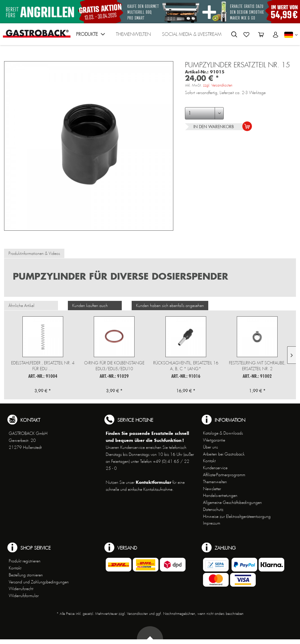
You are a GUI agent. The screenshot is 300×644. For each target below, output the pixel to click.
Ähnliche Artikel (21, 306)
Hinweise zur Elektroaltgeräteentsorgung (237, 516)
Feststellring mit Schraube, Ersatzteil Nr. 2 (257, 366)
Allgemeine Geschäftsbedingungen (232, 502)
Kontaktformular (153, 482)
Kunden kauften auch (90, 306)
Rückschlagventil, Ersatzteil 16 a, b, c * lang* (186, 366)
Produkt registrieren (25, 561)
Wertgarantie (214, 440)
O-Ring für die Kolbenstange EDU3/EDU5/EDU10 (114, 366)
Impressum (212, 523)
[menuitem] (90, 36)
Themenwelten (215, 482)
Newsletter (212, 489)
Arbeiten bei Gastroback (224, 454)
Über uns (210, 447)
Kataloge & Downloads (223, 433)
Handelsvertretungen (220, 495)
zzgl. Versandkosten (218, 85)
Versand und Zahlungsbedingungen (39, 582)
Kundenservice (215, 468)
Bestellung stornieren (26, 575)
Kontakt (209, 461)
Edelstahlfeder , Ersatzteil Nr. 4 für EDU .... (43, 366)
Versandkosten (137, 614)
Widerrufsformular (24, 596)
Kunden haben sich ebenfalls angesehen (170, 306)
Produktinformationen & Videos (34, 253)
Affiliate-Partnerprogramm (224, 475)
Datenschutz (213, 509)
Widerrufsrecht (21, 589)
